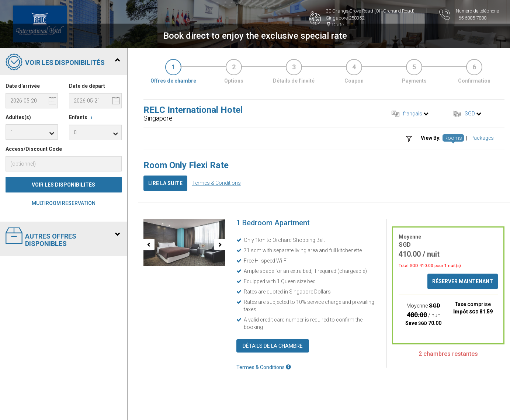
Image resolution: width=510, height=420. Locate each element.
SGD (470, 114)
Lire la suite (165, 183)
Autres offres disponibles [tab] (63, 237)
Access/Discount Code (34, 149)
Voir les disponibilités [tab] (63, 63)
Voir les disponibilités (63, 185)
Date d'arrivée (23, 86)
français (412, 114)
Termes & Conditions (216, 183)
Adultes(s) (18, 117)
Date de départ (87, 86)
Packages (482, 138)
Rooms (453, 138)
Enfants (82, 118)
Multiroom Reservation (64, 203)
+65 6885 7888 (471, 18)
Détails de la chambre (273, 346)
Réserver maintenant (463, 281)
